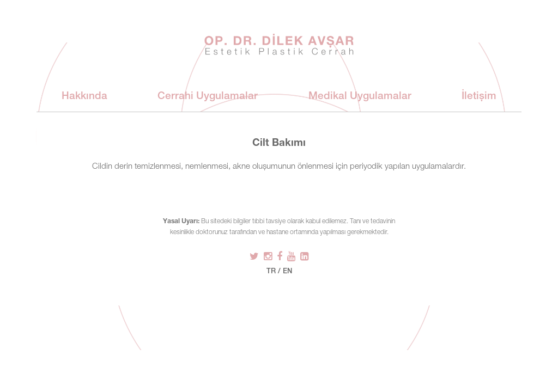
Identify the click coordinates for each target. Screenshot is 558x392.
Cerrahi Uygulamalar (208, 97)
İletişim (479, 97)
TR (271, 272)
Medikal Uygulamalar (360, 97)
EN (287, 272)
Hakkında (84, 97)
